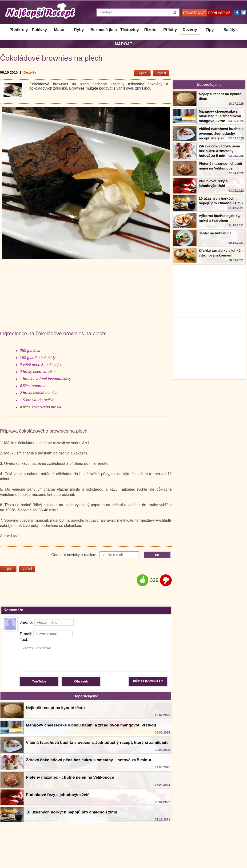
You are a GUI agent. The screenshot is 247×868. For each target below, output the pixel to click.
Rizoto (150, 30)
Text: (24, 640)
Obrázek (81, 681)
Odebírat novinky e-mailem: (95, 555)
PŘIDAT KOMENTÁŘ (148, 681)
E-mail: (46, 634)
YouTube (39, 681)
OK (157, 555)
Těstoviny (129, 30)
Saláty (229, 30)
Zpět (142, 73)
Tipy (210, 30)
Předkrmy (19, 30)
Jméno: (47, 622)
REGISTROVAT (195, 13)
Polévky (39, 30)
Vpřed (161, 73)
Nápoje (123, 44)
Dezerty (190, 30)
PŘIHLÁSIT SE (219, 13)
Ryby (79, 30)
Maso (59, 30)
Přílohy (170, 30)
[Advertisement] (209, 348)
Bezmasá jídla (104, 30)
